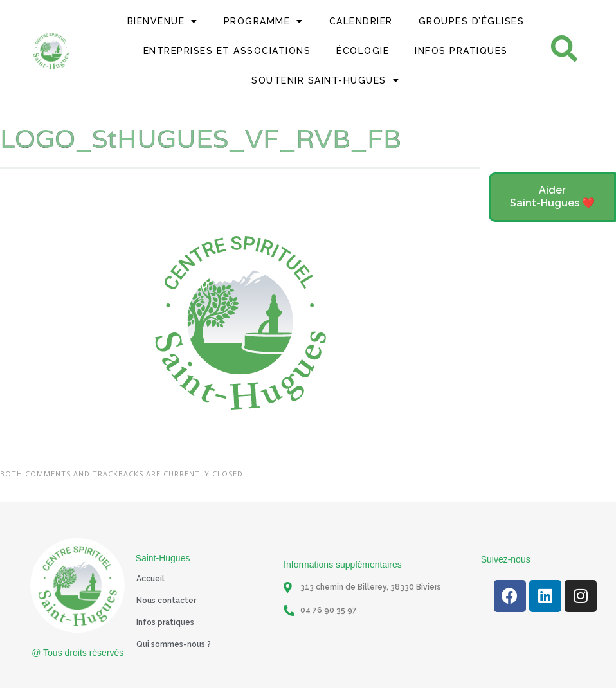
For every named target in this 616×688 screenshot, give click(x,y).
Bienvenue (163, 21)
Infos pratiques (165, 622)
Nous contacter (166, 601)
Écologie (363, 51)
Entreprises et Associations (227, 51)
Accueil (150, 579)
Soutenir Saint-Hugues (325, 80)
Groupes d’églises (472, 21)
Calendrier (361, 21)
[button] (552, 197)
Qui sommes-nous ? (174, 644)
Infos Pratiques (461, 51)
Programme (264, 21)
